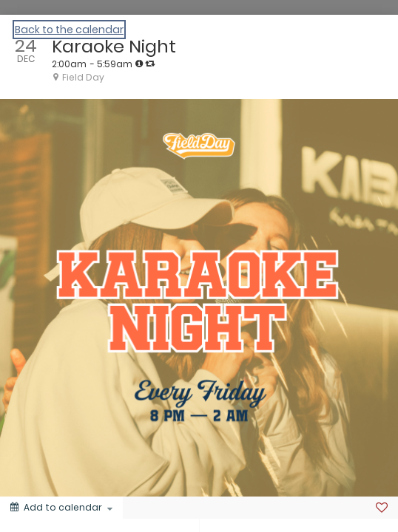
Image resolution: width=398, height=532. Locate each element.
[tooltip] (139, 64)
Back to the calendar (69, 30)
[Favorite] (382, 508)
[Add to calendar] (61, 508)
